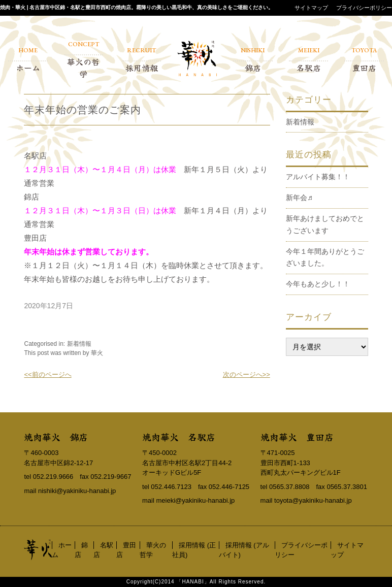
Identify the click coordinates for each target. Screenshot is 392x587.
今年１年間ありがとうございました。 (325, 257)
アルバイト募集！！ (318, 177)
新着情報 (79, 344)
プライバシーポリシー (364, 8)
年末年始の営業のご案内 (83, 110)
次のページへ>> (247, 374)
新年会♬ (299, 198)
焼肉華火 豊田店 (297, 437)
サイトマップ (311, 8)
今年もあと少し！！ (318, 284)
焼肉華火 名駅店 (179, 437)
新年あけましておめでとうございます (325, 224)
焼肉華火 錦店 (56, 437)
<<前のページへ (47, 374)
